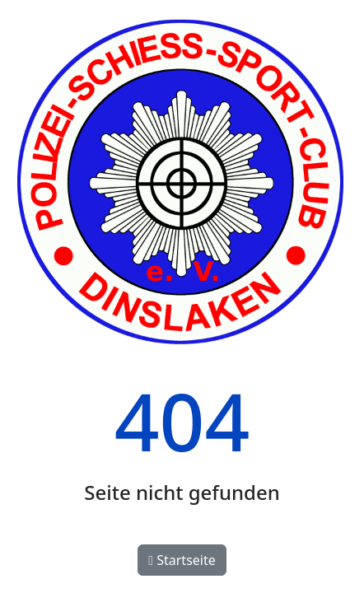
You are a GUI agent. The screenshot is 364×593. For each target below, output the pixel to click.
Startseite (182, 560)
